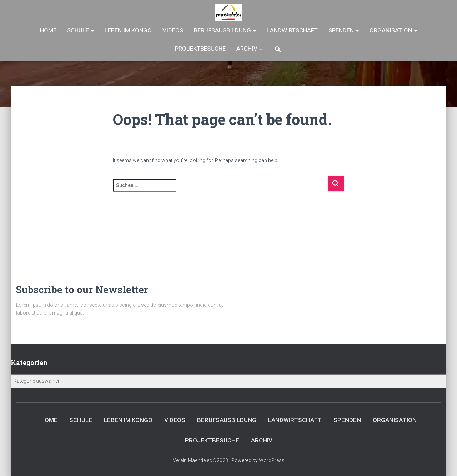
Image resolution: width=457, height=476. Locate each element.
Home (48, 30)
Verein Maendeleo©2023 (200, 460)
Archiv (249, 49)
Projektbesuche (200, 49)
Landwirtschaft (292, 30)
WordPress (272, 460)
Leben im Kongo (128, 30)
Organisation (393, 30)
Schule (81, 30)
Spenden (344, 30)
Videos (173, 30)
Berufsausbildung (225, 30)
